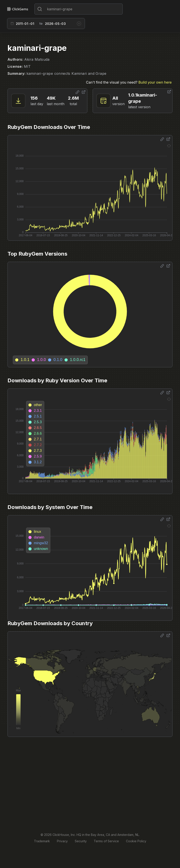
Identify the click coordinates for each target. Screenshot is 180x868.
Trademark (42, 841)
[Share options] (77, 92)
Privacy (62, 841)
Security (81, 841)
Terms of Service (106, 841)
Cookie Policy (136, 841)
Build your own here (155, 82)
